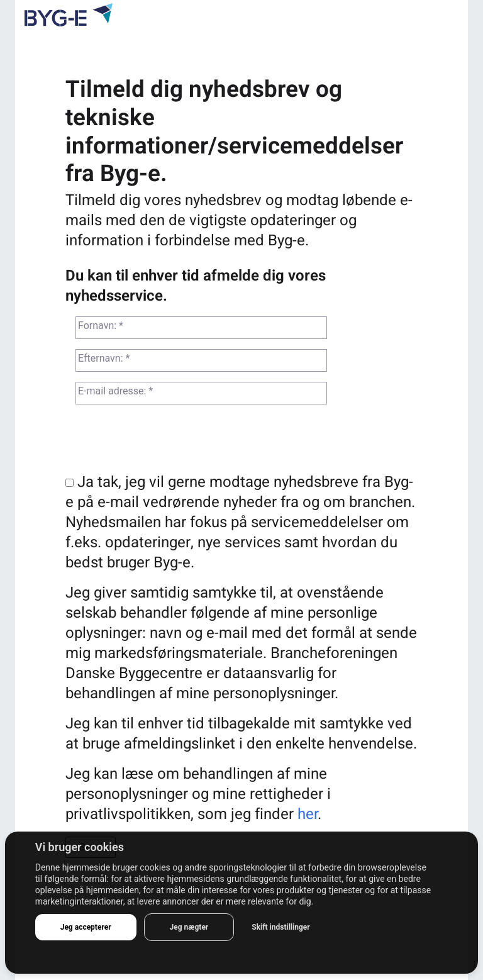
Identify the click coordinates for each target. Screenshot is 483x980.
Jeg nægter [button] (189, 927)
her (308, 814)
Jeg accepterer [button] (86, 927)
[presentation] (161, 441)
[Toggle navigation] (450, 17)
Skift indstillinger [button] (280, 927)
